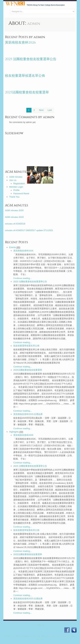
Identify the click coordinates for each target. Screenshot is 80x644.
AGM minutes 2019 (14, 217)
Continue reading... (22, 278)
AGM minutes (16, 177)
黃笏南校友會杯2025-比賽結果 (28, 414)
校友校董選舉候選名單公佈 (25, 76)
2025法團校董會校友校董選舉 (27, 92)
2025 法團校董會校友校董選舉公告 (31, 59)
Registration (19, 184)
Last (50, 110)
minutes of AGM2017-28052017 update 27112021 (29, 230)
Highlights (14, 432)
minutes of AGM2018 (15, 224)
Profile (16, 190)
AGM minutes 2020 (14, 210)
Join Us (13, 180)
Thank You (14, 197)
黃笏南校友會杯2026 (20, 42)
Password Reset (21, 193)
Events (12, 247)
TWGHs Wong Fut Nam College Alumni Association (32, 637)
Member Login (16, 187)
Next (41, 110)
